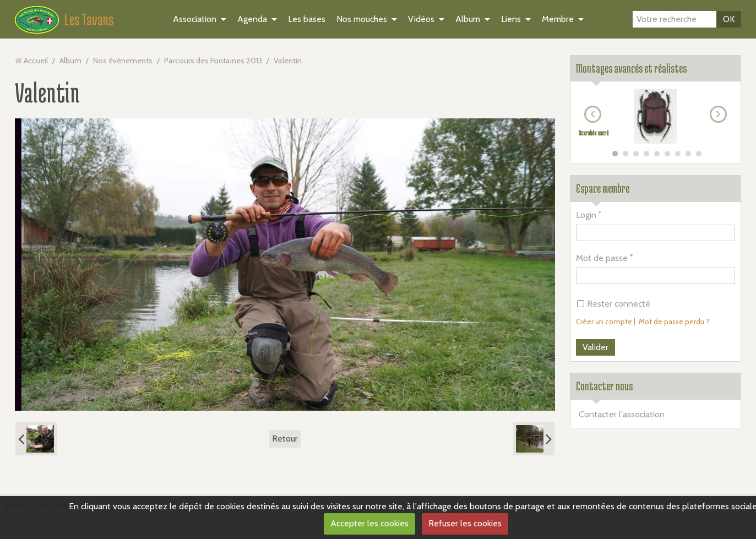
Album (468, 19)
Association (195, 19)
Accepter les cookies (369, 523)
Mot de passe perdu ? (674, 322)
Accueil (36, 61)
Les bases (307, 19)
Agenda (252, 19)
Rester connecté (614, 304)
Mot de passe (602, 258)
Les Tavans (89, 19)
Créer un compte (604, 322)
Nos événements (123, 61)
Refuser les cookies (465, 523)
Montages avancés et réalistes (631, 68)
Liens (511, 19)
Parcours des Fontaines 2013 (213, 61)
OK (729, 19)
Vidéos (421, 19)
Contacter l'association (622, 414)
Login (586, 215)
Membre (558, 19)
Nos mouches (362, 19)
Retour (285, 439)
